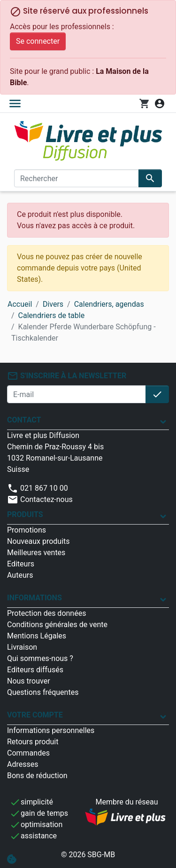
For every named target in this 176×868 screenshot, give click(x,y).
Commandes (28, 753)
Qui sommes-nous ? (40, 658)
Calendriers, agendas (109, 304)
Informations (34, 598)
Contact (24, 420)
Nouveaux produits (38, 541)
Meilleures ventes (36, 553)
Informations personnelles (51, 730)
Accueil (20, 304)
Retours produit (33, 742)
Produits (25, 514)
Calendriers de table (52, 315)
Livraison (22, 647)
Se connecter (38, 41)
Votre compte (35, 715)
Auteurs (20, 575)
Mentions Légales (37, 636)
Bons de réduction (37, 776)
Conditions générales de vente (57, 625)
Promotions (27, 530)
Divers (53, 304)
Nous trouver (29, 681)
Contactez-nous (40, 499)
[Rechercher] (77, 178)
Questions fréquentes (43, 692)
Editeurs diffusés (35, 670)
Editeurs (21, 564)
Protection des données (46, 613)
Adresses (23, 764)
